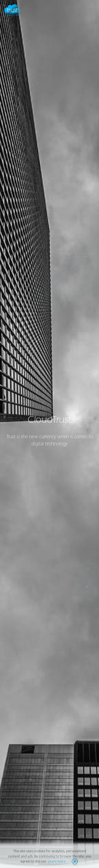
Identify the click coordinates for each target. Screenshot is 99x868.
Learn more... (58, 861)
